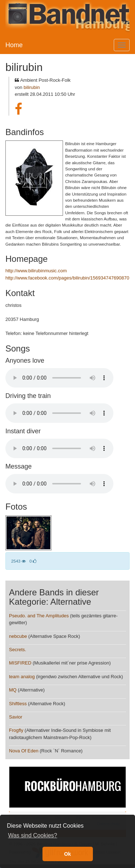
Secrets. (18, 650)
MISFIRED (20, 663)
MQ (13, 690)
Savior (16, 717)
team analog (22, 677)
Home (14, 45)
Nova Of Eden (24, 751)
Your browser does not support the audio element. (59, 378)
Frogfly (16, 730)
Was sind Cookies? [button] (32, 835)
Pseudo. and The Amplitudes (39, 616)
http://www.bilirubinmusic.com (36, 271)
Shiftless (18, 704)
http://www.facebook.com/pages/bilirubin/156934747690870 (67, 278)
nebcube (18, 636)
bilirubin (32, 87)
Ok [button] (67, 854)
